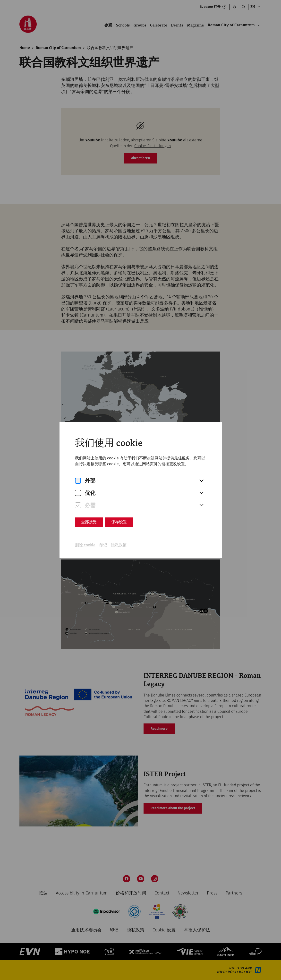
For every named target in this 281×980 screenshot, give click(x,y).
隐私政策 (119, 545)
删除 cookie (85, 545)
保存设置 (119, 522)
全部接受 (89, 522)
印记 (103, 545)
